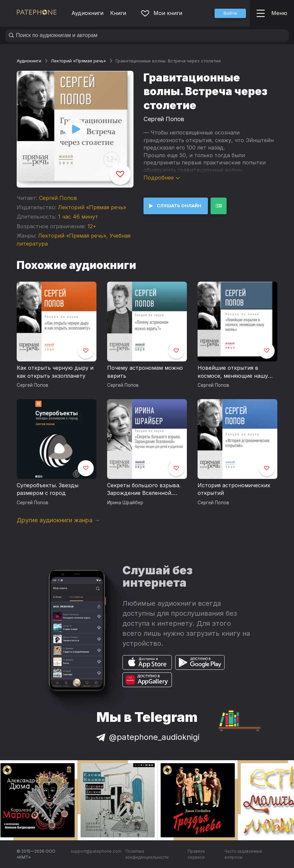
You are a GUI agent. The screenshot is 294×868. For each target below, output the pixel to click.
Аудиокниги (87, 13)
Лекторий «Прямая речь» (78, 61)
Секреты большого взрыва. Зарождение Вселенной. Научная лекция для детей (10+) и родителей (144, 490)
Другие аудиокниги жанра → (58, 520)
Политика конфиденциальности (147, 854)
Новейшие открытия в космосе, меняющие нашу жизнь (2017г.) (233, 372)
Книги (118, 13)
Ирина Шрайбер (125, 503)
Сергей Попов (58, 198)
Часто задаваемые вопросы (243, 854)
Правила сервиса (196, 854)
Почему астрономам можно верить (145, 372)
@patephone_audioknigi (147, 737)
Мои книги (162, 13)
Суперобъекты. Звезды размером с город (48, 489)
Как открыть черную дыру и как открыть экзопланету (55, 372)
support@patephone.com (96, 851)
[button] (230, 13)
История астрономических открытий (234, 489)
